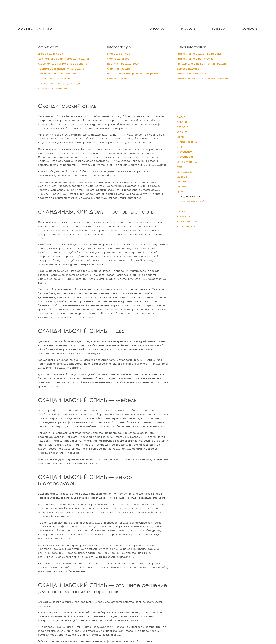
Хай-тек (181, 213)
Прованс (182, 193)
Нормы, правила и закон (55, 80)
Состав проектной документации (61, 85)
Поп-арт (182, 188)
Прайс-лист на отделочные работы (200, 54)
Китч (179, 148)
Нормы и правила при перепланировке (134, 74)
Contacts (250, 29)
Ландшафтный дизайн (53, 90)
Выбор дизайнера (119, 54)
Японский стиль (186, 228)
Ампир (181, 118)
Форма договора (119, 59)
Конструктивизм (187, 163)
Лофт (180, 168)
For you (219, 29)
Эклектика (183, 218)
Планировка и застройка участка (61, 74)
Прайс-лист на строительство (197, 59)
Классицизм (184, 153)
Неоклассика (185, 183)
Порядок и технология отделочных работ (203, 80)
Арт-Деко (182, 128)
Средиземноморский (191, 203)
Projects (189, 29)
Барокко (182, 133)
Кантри (181, 138)
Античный (182, 123)
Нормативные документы (193, 74)
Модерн (182, 178)
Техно (180, 208)
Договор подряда (188, 69)
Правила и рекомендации (125, 64)
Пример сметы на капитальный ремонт (203, 64)
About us (159, 29)
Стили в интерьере (120, 69)
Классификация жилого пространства (64, 64)
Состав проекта (118, 80)
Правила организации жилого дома (63, 69)
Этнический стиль (188, 223)
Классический (185, 158)
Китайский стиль (187, 143)
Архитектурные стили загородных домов (65, 59)
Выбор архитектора (51, 54)
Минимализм (185, 173)
